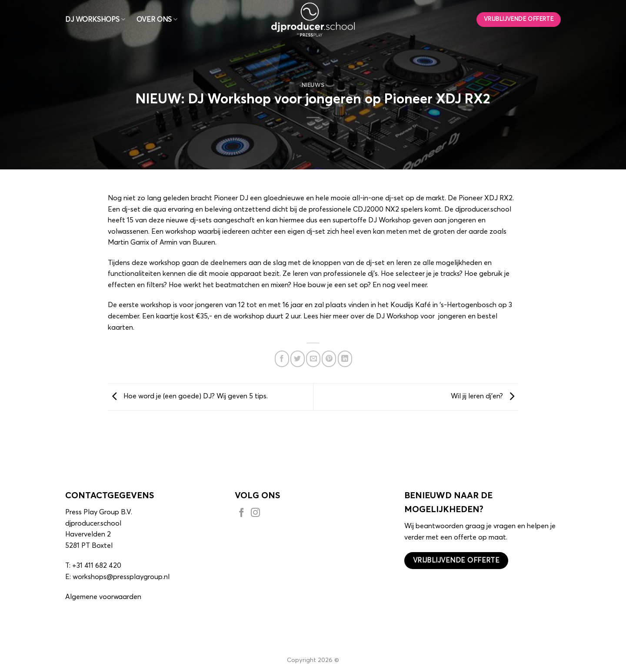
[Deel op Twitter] (298, 359)
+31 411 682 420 (97, 566)
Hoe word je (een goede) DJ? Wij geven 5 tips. (188, 397)
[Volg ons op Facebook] (241, 514)
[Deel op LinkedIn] (345, 359)
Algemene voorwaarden (103, 597)
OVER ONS (157, 19)
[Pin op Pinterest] (329, 359)
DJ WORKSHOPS (95, 19)
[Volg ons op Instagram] (255, 514)
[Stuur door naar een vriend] (313, 359)
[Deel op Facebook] (282, 359)
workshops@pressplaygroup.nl (121, 577)
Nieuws (313, 85)
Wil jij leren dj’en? (485, 397)
